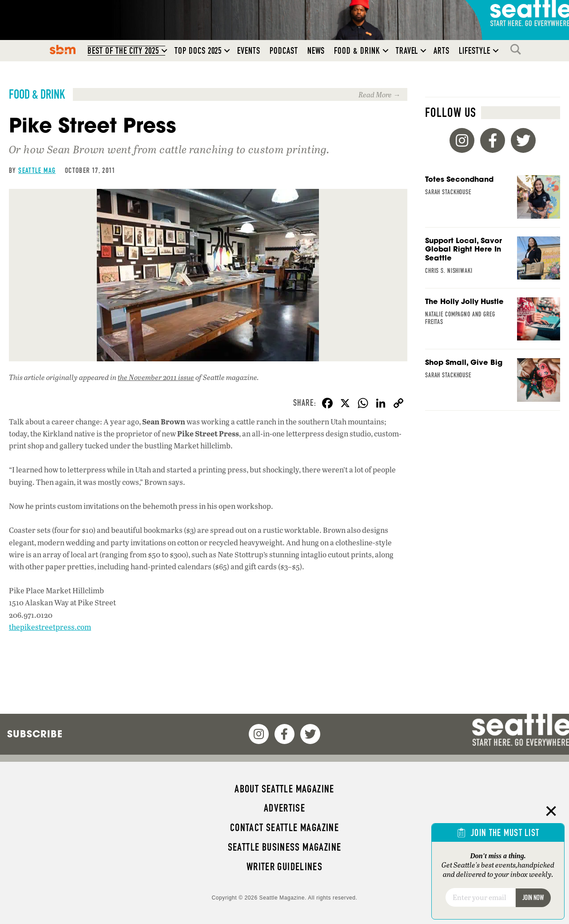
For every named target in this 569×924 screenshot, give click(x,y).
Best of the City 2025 (123, 51)
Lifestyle (475, 51)
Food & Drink (357, 51)
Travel (407, 51)
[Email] (480, 897)
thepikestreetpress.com (50, 627)
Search (518, 49)
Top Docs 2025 (198, 51)
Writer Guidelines (285, 867)
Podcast (284, 51)
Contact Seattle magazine (284, 828)
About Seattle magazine (284, 789)
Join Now (533, 898)
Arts (442, 51)
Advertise (284, 808)
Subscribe (35, 734)
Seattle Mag (37, 170)
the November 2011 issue (156, 377)
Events (249, 51)
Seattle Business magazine (285, 847)
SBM (63, 49)
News (316, 51)
